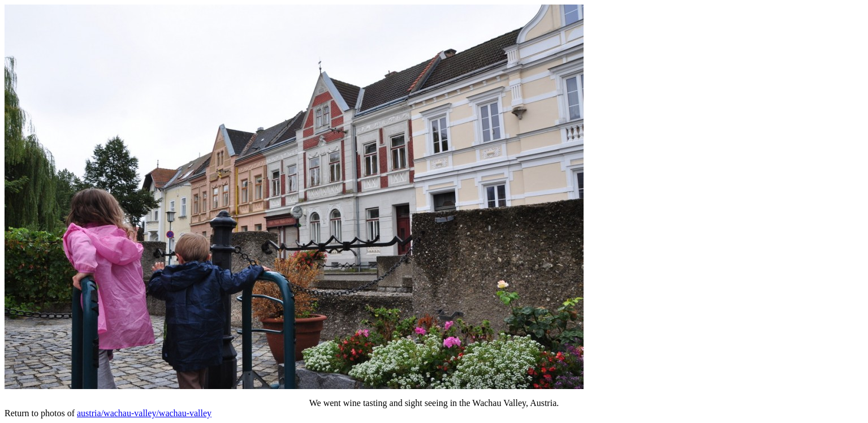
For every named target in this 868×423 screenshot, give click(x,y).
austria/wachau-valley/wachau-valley (144, 413)
